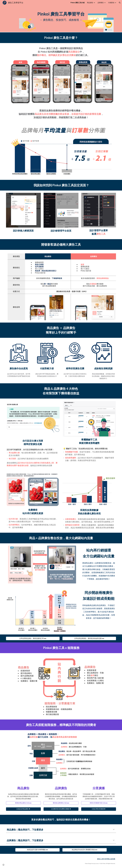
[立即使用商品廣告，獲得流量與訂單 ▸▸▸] (33, 639)
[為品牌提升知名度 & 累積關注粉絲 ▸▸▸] (85, 850)
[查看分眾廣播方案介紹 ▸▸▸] (99, 803)
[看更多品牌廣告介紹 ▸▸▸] (61, 803)
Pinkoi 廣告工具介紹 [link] (78, 3)
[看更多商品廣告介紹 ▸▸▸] (23, 803)
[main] (61, 16)
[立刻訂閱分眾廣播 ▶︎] (99, 809)
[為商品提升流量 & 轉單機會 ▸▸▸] (37, 850)
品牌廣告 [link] (101, 3)
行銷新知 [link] (111, 3)
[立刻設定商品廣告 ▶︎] (23, 809)
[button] (120, 3)
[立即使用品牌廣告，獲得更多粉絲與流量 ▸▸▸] (89, 639)
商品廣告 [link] (90, 3)
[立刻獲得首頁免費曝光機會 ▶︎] (61, 809)
